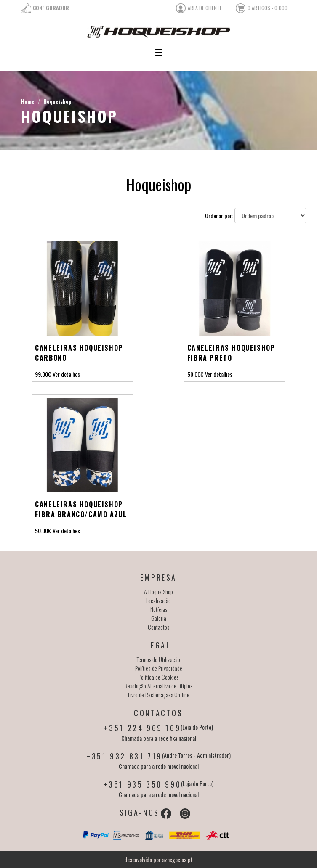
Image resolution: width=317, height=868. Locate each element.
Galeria (159, 618)
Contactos (158, 627)
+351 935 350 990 (143, 784)
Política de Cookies (158, 677)
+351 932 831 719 (124, 756)
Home (28, 101)
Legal (159, 645)
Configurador (51, 8)
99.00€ (43, 374)
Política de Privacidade (159, 668)
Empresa (158, 577)
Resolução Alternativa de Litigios (158, 686)
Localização (158, 600)
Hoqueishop (57, 101)
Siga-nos (140, 812)
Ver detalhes (66, 374)
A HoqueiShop (158, 591)
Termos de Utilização (158, 659)
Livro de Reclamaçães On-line (159, 695)
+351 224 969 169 (143, 728)
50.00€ (196, 374)
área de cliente (205, 8)
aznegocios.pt (177, 859)
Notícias (159, 609)
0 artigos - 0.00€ (268, 8)
